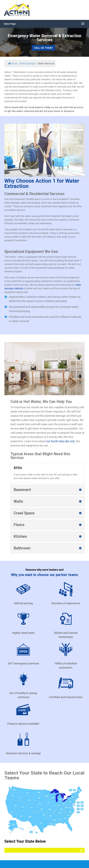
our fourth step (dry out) (61, 441)
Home (13, 63)
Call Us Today (43, 48)
